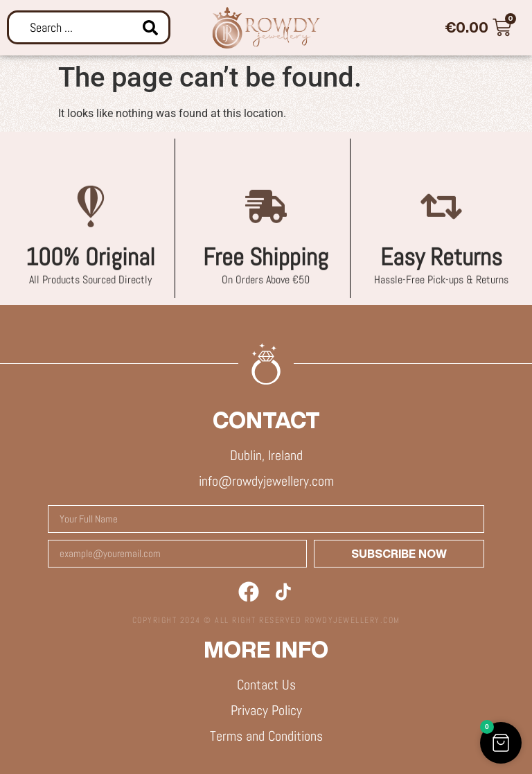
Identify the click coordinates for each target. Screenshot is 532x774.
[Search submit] (150, 28)
